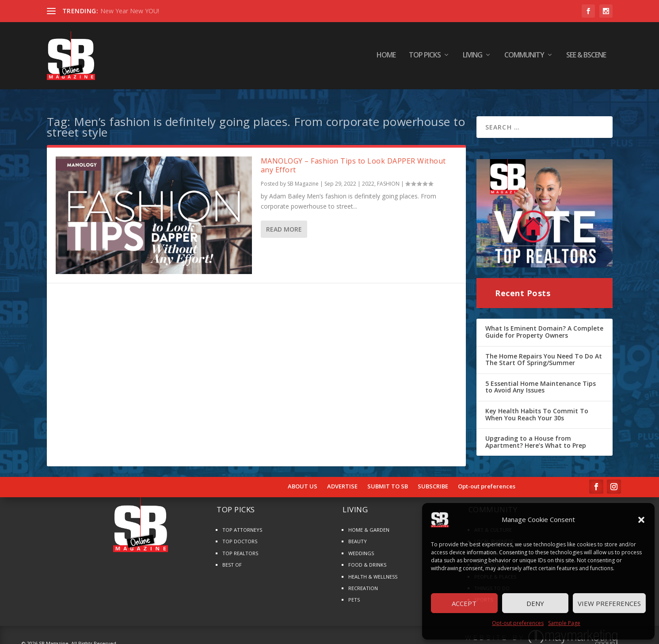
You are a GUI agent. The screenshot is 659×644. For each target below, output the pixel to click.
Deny (535, 603)
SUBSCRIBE (433, 480)
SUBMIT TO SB (388, 480)
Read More (284, 222)
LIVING (472, 57)
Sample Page (564, 623)
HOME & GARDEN (369, 523)
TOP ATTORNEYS (242, 523)
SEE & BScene (586, 57)
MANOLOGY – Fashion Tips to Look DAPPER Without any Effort (353, 158)
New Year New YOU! (130, 11)
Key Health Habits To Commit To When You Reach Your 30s (537, 407)
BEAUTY (358, 534)
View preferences (609, 603)
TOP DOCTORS (240, 534)
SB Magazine (303, 177)
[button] (641, 520)
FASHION (388, 177)
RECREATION (363, 581)
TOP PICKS (425, 57)
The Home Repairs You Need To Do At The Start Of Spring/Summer (544, 352)
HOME (386, 57)
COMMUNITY (524, 57)
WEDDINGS (361, 546)
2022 (368, 177)
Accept (464, 603)
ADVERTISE (342, 480)
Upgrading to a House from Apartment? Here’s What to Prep (536, 435)
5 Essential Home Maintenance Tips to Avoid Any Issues (541, 379)
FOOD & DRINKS (367, 558)
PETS (354, 593)
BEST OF (232, 558)
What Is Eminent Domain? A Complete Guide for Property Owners (544, 325)
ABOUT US (303, 480)
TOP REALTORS (240, 546)
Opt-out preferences (518, 623)
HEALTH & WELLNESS (373, 569)
